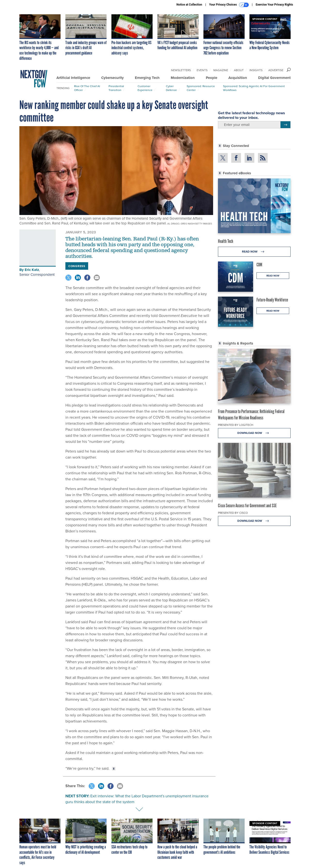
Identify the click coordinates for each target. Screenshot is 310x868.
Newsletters (181, 70)
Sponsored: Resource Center (201, 88)
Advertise (276, 70)
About (239, 70)
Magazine (221, 70)
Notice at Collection (189, 5)
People (212, 78)
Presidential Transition (116, 88)
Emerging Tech (147, 78)
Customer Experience (145, 88)
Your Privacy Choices (229, 5)
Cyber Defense (171, 88)
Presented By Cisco (233, 513)
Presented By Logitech (236, 425)
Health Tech (226, 241)
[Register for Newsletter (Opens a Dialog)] (285, 125)
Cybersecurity (112, 78)
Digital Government (274, 78)
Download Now (254, 433)
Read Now (254, 252)
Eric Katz (32, 270)
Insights (256, 70)
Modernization (183, 78)
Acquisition (238, 78)
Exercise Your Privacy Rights (274, 5)
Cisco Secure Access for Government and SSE (247, 506)
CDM (259, 265)
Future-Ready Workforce (272, 300)
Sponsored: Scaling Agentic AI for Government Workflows (254, 88)
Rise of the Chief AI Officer (87, 88)
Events (202, 70)
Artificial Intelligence (73, 78)
